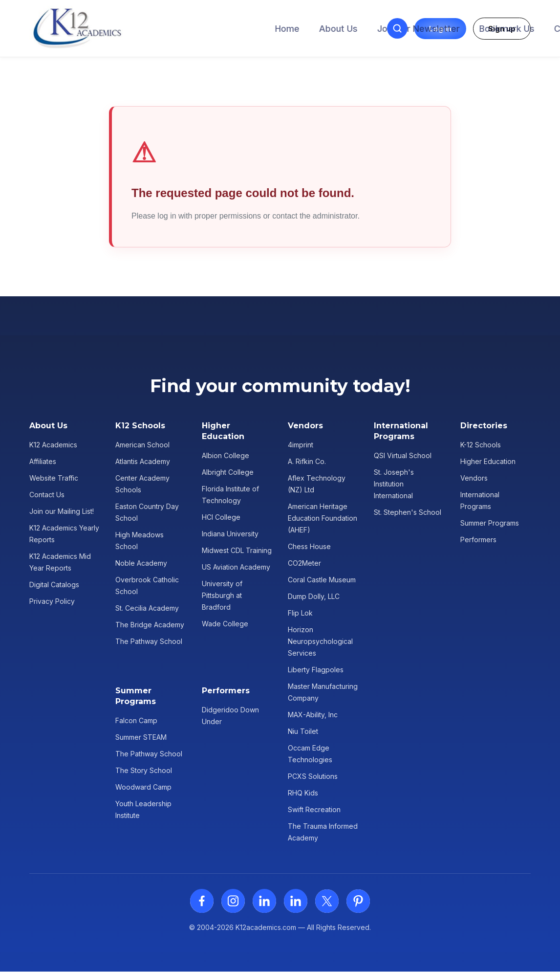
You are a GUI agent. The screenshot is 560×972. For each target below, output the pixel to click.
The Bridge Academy (150, 625)
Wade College (225, 624)
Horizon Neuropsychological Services (320, 641)
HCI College (221, 517)
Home (129, 29)
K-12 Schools (481, 445)
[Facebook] (202, 901)
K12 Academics (53, 445)
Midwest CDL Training (237, 550)
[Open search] (397, 28)
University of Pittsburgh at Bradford (222, 595)
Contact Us (420, 29)
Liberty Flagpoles (316, 670)
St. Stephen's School (408, 512)
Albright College (228, 472)
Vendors (474, 478)
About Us (181, 29)
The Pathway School (149, 641)
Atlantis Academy (143, 461)
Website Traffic (54, 478)
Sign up (502, 29)
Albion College (226, 455)
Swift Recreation (314, 809)
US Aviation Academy (236, 567)
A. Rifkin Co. (307, 461)
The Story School (144, 770)
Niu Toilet (303, 731)
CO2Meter (304, 563)
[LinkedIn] (264, 901)
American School (142, 445)
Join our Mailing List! (62, 511)
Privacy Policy (52, 601)
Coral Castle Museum (322, 580)
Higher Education (488, 461)
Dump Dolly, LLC (314, 596)
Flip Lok (300, 613)
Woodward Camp (143, 787)
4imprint (301, 445)
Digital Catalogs (54, 585)
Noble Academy (141, 563)
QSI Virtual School (403, 455)
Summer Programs (490, 523)
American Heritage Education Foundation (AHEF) (323, 518)
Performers (478, 540)
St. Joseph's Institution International (394, 484)
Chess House (309, 546)
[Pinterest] (358, 901)
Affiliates (43, 461)
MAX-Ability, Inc (313, 715)
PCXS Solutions (313, 776)
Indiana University (230, 534)
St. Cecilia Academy (147, 608)
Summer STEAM (141, 737)
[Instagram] (233, 901)
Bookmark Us (349, 29)
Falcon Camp (136, 720)
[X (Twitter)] (327, 901)
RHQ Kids (303, 793)
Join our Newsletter (261, 29)
